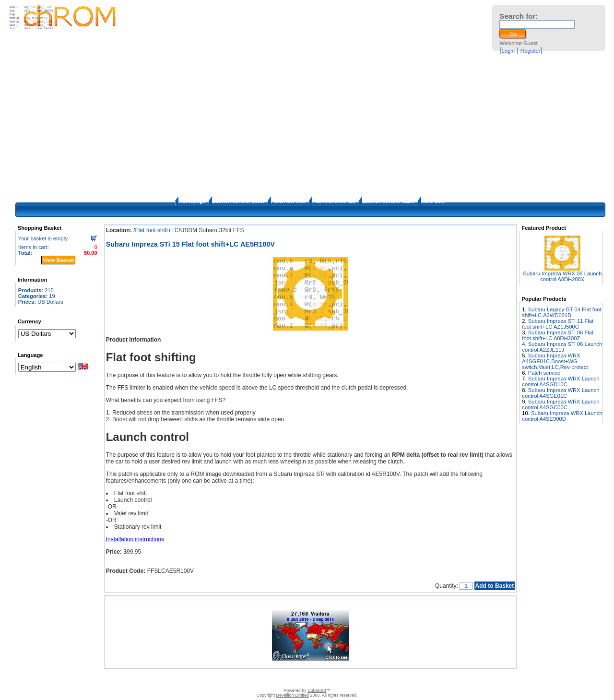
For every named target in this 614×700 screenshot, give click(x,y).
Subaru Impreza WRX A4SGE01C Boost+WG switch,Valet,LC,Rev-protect (555, 361)
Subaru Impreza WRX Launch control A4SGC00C (561, 404)
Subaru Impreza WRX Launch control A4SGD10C (561, 381)
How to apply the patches (308, 678)
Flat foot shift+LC (334, 201)
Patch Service (288, 201)
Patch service (544, 373)
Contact (218, 678)
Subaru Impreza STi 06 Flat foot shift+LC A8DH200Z (558, 335)
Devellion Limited (292, 695)
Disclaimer (245, 678)
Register (531, 51)
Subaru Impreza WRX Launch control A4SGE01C (561, 393)
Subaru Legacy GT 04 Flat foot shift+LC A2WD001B (561, 312)
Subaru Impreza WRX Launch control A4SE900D (562, 416)
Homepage (192, 201)
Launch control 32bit (388, 201)
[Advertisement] (307, 125)
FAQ (268, 678)
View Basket (58, 260)
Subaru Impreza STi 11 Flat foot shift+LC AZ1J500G (558, 324)
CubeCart (317, 690)
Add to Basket (495, 586)
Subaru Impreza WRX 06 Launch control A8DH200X (562, 276)
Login (508, 51)
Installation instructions (135, 539)
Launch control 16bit (238, 201)
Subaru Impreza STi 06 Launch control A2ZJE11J (562, 347)
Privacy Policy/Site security (375, 678)
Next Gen (433, 201)
